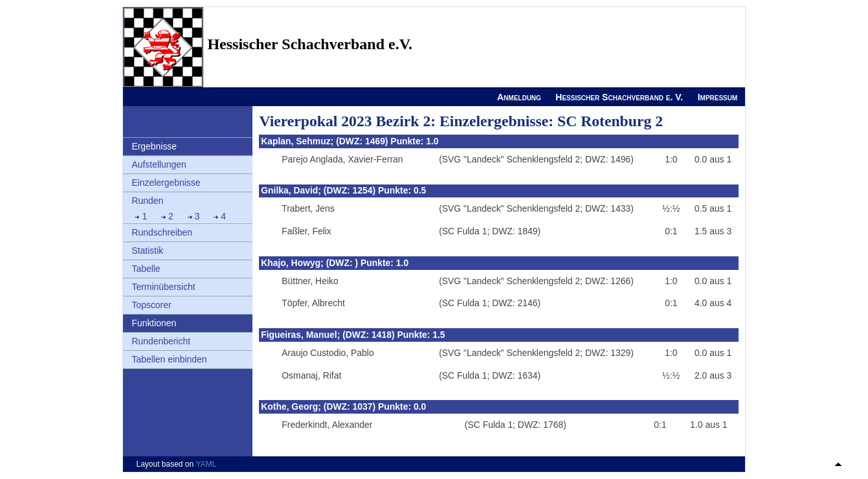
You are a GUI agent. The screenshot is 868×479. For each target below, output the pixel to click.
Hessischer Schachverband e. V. (619, 97)
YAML (206, 464)
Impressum (718, 97)
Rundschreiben (162, 232)
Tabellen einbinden (169, 359)
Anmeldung (519, 97)
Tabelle (146, 269)
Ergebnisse (154, 146)
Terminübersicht (163, 287)
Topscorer (151, 305)
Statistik (147, 251)
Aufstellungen (159, 164)
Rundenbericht (161, 341)
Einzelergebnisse (166, 183)
